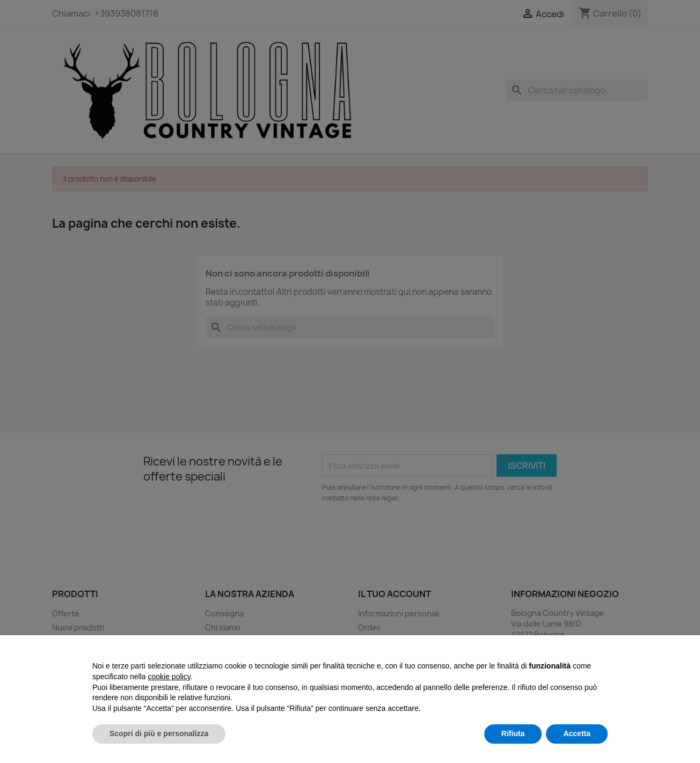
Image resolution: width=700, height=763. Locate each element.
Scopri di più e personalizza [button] (159, 733)
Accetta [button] (577, 733)
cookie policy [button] (169, 677)
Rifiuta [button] (513, 733)
